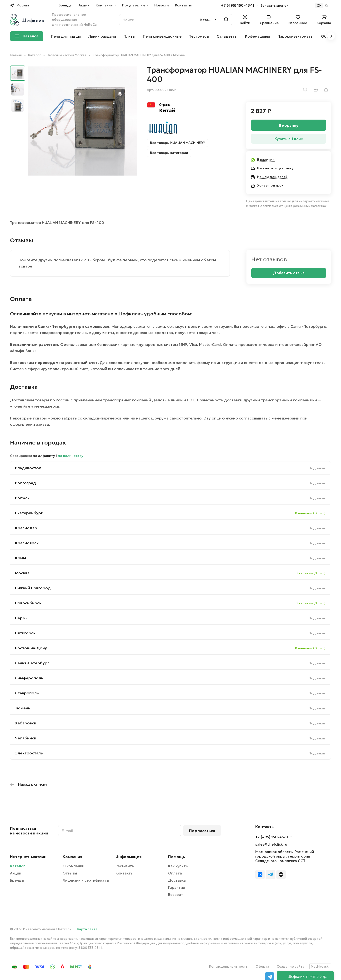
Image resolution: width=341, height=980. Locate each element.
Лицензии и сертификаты (86, 880)
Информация (128, 857)
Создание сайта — (304, 966)
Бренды (17, 880)
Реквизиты (125, 866)
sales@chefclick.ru (271, 844)
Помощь (177, 857)
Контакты (124, 873)
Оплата (175, 873)
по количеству (71, 456)
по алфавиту (44, 456)
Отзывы (70, 873)
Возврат (176, 895)
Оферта (262, 966)
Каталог (17, 866)
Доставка (177, 880)
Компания (72, 857)
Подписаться (202, 831)
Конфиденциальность (228, 966)
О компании (73, 866)
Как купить (178, 866)
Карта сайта (87, 929)
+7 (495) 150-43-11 (238, 5)
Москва (22, 573)
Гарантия (176, 887)
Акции (16, 873)
